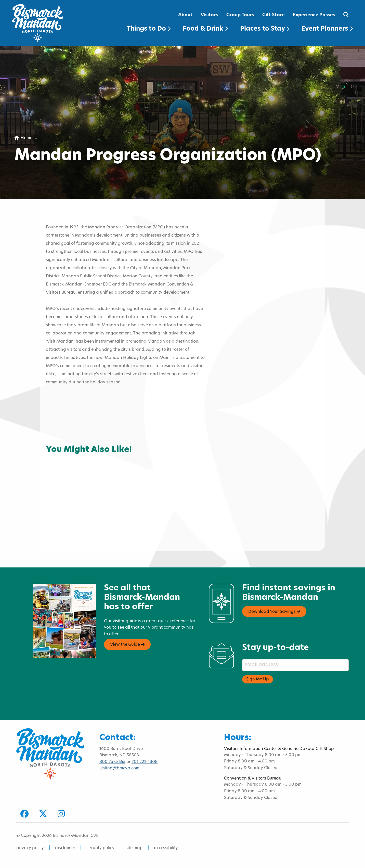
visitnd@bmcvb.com (119, 768)
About (185, 15)
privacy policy (30, 848)
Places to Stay (265, 29)
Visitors (209, 15)
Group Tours (240, 15)
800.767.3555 (112, 762)
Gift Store (273, 15)
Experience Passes (314, 15)
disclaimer (65, 848)
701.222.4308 (145, 762)
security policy (100, 848)
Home (23, 138)
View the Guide (127, 645)
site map (134, 848)
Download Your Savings (274, 612)
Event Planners (327, 29)
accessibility (166, 848)
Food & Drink (205, 29)
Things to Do (149, 29)
